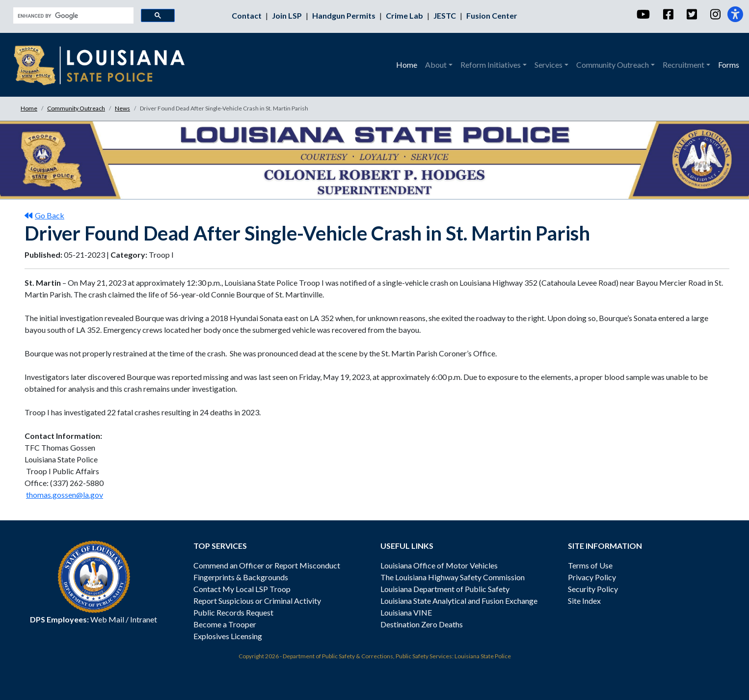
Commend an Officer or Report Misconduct (267, 565)
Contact (247, 15)
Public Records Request (233, 612)
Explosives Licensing (228, 636)
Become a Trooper (225, 624)
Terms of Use (590, 565)
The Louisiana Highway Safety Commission (453, 577)
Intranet (144, 619)
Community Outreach (76, 108)
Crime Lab (405, 15)
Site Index (584, 601)
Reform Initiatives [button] (491, 65)
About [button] (436, 65)
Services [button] (548, 65)
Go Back (44, 215)
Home (407, 65)
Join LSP (288, 15)
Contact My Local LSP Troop (242, 589)
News (122, 108)
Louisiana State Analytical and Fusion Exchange (459, 601)
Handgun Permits (345, 15)
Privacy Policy (592, 577)
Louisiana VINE (406, 612)
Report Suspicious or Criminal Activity (257, 601)
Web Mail (107, 619)
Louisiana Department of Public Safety (445, 589)
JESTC (445, 15)
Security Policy (593, 589)
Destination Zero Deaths (422, 624)
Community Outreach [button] (613, 65)
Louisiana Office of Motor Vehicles (439, 565)
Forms (729, 65)
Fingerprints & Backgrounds (241, 577)
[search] (72, 16)
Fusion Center (492, 15)
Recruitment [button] (683, 65)
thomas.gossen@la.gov (65, 495)
